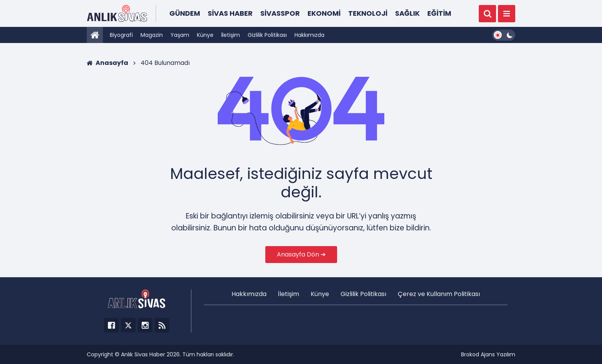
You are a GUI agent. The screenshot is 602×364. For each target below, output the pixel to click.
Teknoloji (368, 13)
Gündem (185, 13)
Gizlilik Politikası (267, 35)
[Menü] (507, 14)
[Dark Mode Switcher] (504, 35)
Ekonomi (324, 13)
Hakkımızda (309, 35)
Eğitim (439, 13)
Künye (205, 35)
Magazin (152, 35)
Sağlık (407, 13)
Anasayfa (107, 63)
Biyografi (121, 35)
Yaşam (180, 35)
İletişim (231, 35)
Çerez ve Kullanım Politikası (439, 294)
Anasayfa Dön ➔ (301, 254)
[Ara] (487, 14)
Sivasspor (280, 13)
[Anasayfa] (95, 35)
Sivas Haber (230, 13)
